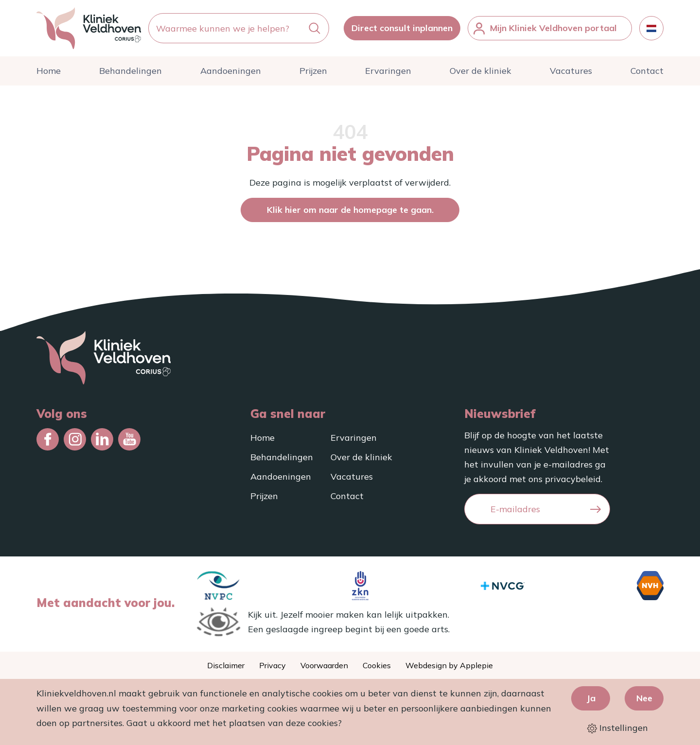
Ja (591, 698)
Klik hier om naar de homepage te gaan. (350, 210)
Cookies (377, 665)
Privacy (272, 665)
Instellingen (618, 728)
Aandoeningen (231, 71)
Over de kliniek (481, 71)
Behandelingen (131, 71)
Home (49, 71)
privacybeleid (573, 479)
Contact (647, 71)
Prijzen (313, 71)
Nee (644, 698)
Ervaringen (388, 71)
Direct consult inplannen (402, 28)
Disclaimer (226, 665)
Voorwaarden (324, 665)
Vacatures (571, 71)
